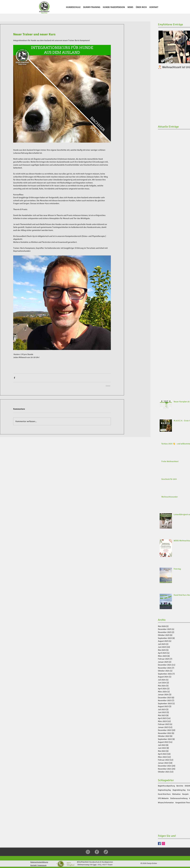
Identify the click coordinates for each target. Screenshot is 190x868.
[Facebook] (159, 844)
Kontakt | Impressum (38, 865)
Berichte (180, 786)
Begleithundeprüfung (166, 786)
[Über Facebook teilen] (14, 378)
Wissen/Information (166, 803)
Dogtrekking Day (179, 790)
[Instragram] (163, 844)
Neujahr (185, 794)
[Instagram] (88, 852)
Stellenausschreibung (179, 798)
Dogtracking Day (164, 790)
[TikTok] (106, 852)
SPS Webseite (163, 798)
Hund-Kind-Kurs (164, 794)
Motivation (176, 794)
